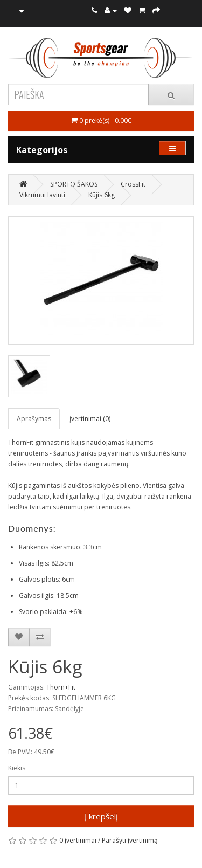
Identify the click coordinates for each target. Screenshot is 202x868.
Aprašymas (34, 419)
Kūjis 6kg (102, 195)
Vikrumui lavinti (42, 195)
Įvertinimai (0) (90, 419)
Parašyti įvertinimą (130, 840)
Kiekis (17, 768)
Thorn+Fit (61, 687)
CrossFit (133, 184)
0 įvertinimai (78, 840)
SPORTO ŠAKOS (74, 184)
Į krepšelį (101, 816)
